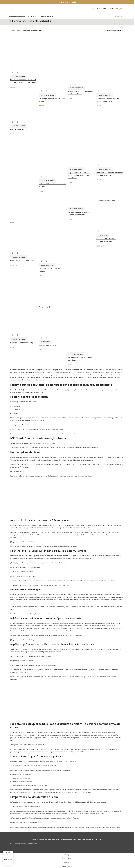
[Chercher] (53, 9)
